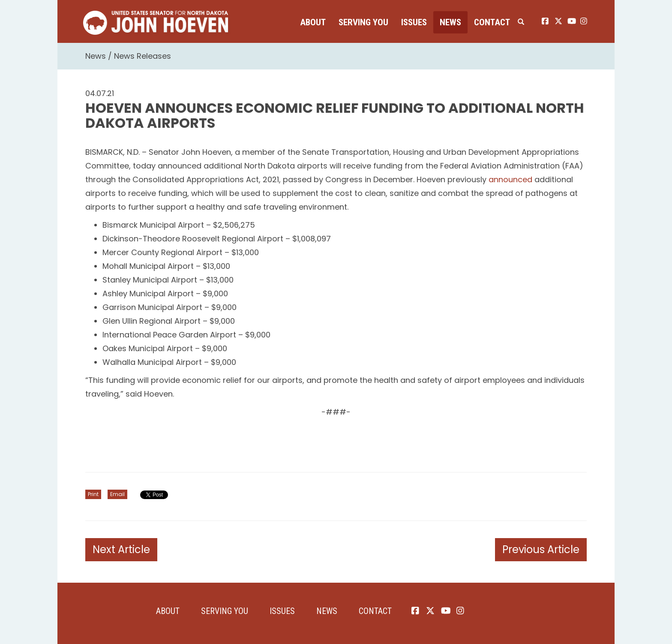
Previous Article (541, 549)
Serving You (363, 22)
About (313, 22)
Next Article (121, 549)
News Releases (142, 56)
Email (117, 494)
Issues (414, 22)
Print (93, 494)
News (450, 22)
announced (510, 179)
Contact (492, 22)
